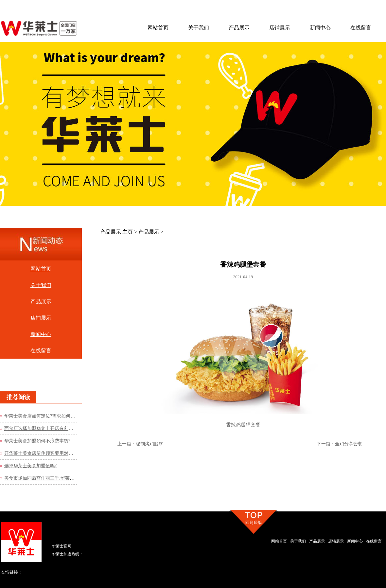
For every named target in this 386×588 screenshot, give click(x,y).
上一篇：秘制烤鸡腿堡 (140, 444)
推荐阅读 (18, 397)
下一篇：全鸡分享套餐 (340, 444)
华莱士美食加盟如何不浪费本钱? (37, 441)
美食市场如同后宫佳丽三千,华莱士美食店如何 (51, 478)
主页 (128, 232)
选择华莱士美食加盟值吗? (30, 466)
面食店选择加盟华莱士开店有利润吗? (42, 428)
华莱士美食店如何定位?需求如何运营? (43, 416)
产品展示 (149, 232)
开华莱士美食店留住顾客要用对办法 (41, 453)
